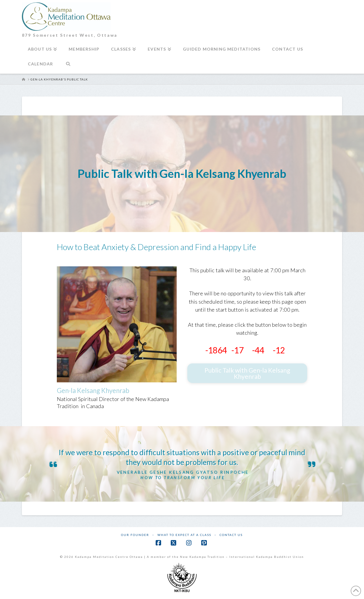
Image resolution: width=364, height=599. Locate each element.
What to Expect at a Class (184, 535)
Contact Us (231, 535)
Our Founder (135, 535)
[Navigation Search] (68, 66)
